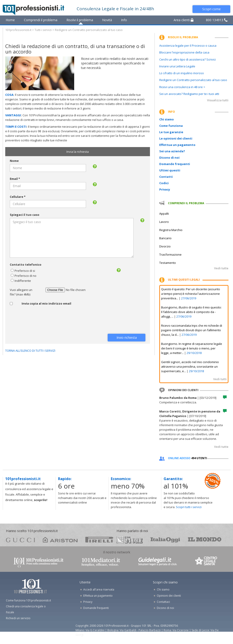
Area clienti (184, 20)
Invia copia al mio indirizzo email (46, 303)
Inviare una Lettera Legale (177, 66)
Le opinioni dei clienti (176, 138)
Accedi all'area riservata (99, 589)
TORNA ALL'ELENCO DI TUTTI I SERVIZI (30, 351)
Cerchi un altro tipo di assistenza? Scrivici (187, 59)
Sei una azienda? (172, 151)
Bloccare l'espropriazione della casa (184, 52)
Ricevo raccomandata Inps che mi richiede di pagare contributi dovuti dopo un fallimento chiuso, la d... (192, 330)
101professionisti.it (18, 30)
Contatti (166, 177)
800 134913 (217, 20)
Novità (107, 20)
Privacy (165, 189)
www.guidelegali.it (158, 562)
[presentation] (44, 320)
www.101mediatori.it (101, 562)
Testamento (168, 263)
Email (15, 179)
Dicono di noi (169, 158)
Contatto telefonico (26, 265)
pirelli (99, 540)
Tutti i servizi (43, 30)
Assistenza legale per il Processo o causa (188, 46)
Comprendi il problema (41, 20)
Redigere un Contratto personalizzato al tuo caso (193, 80)
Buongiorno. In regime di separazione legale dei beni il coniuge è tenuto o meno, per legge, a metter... (192, 348)
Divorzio (165, 246)
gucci (20, 540)
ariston (60, 540)
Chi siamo (167, 119)
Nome (14, 161)
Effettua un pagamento (177, 145)
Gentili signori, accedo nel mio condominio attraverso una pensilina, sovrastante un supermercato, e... (190, 367)
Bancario (165, 238)
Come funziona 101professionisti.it (28, 600)
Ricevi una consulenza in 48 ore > (182, 87)
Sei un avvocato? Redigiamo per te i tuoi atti (189, 94)
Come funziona (171, 126)
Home (10, 20)
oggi (165, 540)
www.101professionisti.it (38, 562)
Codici (164, 183)
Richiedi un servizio (18, 618)
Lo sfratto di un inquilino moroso (182, 73)
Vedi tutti (220, 379)
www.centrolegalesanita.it (207, 562)
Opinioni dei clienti (169, 596)
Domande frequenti (175, 164)
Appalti (164, 214)
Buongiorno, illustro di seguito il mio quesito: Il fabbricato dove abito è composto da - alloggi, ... (191, 312)
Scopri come (211, 9)
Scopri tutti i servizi (189, 507)
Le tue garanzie (171, 132)
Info (124, 20)
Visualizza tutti (218, 100)
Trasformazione (170, 255)
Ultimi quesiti (170, 170)
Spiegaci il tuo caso (25, 215)
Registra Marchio (171, 230)
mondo (205, 540)
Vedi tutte (221, 268)
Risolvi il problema (80, 20)
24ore (130, 540)
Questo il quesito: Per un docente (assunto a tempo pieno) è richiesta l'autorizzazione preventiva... (191, 294)
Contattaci (163, 602)
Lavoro (164, 222)
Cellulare (18, 197)
